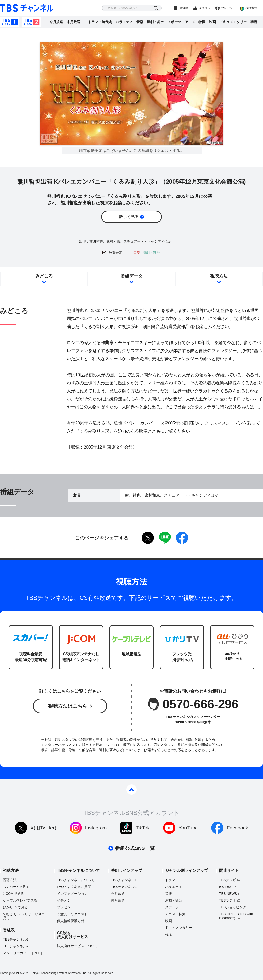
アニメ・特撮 (195, 22)
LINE (165, 538)
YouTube (188, 828)
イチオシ (205, 8)
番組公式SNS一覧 (135, 848)
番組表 (184, 8)
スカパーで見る (16, 887)
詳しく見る (129, 217)
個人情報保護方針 (71, 921)
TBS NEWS (228, 894)
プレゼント (228, 8)
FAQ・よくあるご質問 (74, 887)
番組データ (131, 276)
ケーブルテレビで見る (20, 900)
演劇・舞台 (155, 22)
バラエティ (124, 22)
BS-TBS (225, 887)
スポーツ (174, 22)
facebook (182, 538)
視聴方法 (251, 8)
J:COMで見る (13, 894)
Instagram (96, 828)
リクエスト (163, 151)
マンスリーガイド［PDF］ (23, 953)
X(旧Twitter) (43, 828)
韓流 (254, 22)
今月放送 (56, 22)
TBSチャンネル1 (10, 22)
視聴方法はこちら (68, 706)
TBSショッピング (233, 907)
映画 (212, 22)
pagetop (131, 790)
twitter (148, 538)
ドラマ (170, 880)
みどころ (44, 276)
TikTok (143, 828)
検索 (156, 8)
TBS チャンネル (27, 8)
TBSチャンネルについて (76, 880)
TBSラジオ (228, 900)
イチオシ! (64, 900)
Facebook (237, 828)
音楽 (140, 22)
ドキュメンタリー (233, 22)
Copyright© (7, 973)
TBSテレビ (228, 880)
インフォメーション (72, 894)
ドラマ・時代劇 (100, 22)
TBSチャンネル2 (32, 22)
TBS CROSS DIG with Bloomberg (236, 916)
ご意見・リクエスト (72, 914)
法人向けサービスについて (77, 946)
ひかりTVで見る (15, 907)
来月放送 (74, 22)
